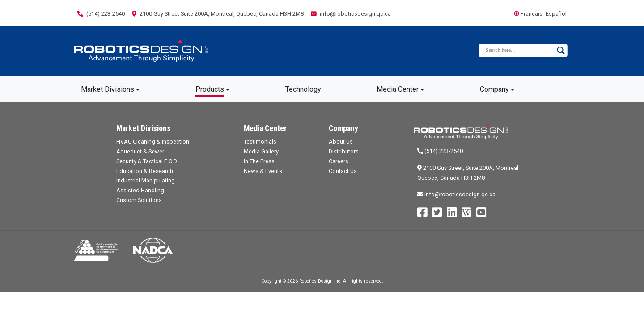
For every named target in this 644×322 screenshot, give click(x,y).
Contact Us (343, 171)
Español (556, 14)
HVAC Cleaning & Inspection (153, 142)
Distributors (344, 151)
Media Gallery (261, 151)
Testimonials (260, 142)
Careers (339, 161)
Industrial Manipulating (146, 180)
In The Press (259, 161)
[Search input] (519, 51)
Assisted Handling (140, 190)
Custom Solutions (139, 200)
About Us (341, 142)
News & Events (263, 171)
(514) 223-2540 (440, 151)
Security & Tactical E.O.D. (147, 161)
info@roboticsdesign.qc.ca (456, 194)
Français (532, 14)
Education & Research (145, 171)
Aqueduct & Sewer (140, 151)
